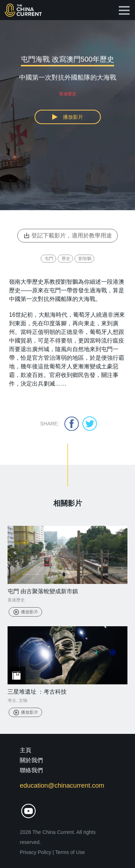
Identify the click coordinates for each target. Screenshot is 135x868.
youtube (28, 811)
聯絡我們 (31, 770)
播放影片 (25, 612)
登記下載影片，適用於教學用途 (67, 236)
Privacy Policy (35, 852)
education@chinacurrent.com (62, 786)
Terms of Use (70, 852)
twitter (90, 424)
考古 (12, 700)
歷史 (66, 259)
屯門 (49, 259)
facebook (72, 424)
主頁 (26, 750)
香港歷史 (16, 600)
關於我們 (31, 760)
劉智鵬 (85, 259)
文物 (23, 700)
